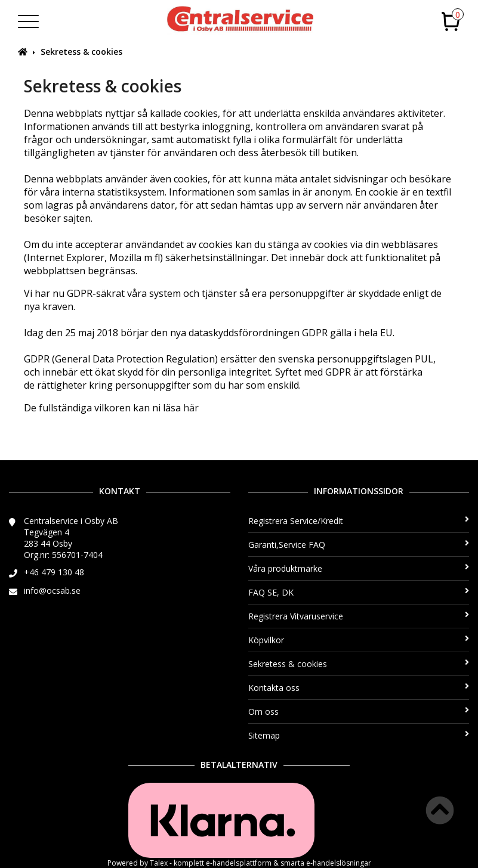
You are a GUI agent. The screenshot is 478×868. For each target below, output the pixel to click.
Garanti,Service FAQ (359, 545)
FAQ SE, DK (359, 592)
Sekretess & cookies (81, 52)
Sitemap (359, 735)
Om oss (359, 712)
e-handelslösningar (339, 863)
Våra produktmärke (359, 568)
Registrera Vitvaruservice (359, 616)
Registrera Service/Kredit (359, 521)
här (191, 408)
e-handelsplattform (239, 863)
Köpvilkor (359, 640)
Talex (159, 863)
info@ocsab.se (52, 590)
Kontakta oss (359, 688)
